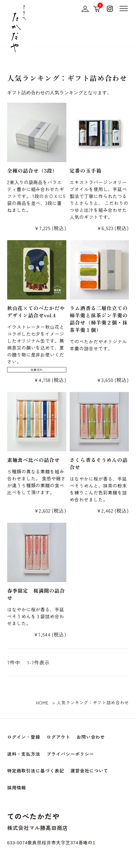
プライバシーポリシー (70, 754)
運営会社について (89, 770)
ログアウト (58, 737)
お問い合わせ (91, 737)
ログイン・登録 (24, 737)
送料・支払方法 (24, 754)
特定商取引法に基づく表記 (36, 770)
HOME (42, 703)
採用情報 (17, 787)
